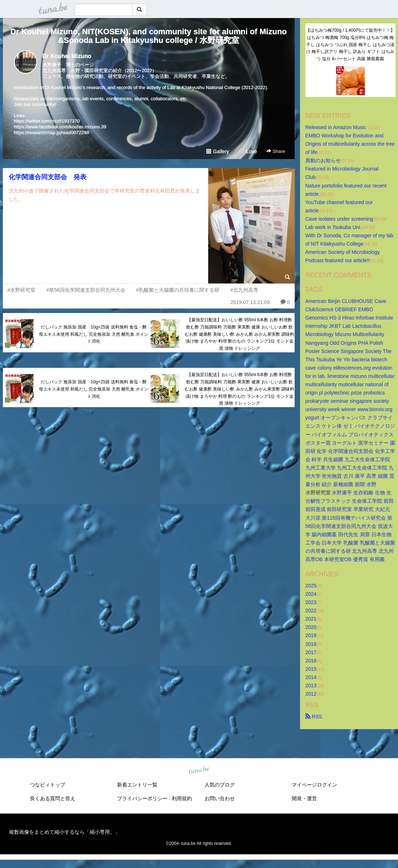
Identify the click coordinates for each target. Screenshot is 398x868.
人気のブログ (220, 785)
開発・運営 (304, 798)
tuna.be (199, 770)
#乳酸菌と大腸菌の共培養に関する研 (178, 290)
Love (248, 151)
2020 (311, 627)
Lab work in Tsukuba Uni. (334, 227)
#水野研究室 (22, 290)
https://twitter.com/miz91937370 (47, 121)
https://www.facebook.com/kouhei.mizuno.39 (60, 127)
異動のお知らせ (323, 160)
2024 (311, 594)
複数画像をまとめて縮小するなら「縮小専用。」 (64, 832)
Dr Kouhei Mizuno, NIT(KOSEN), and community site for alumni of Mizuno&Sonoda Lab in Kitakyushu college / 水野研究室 (149, 36)
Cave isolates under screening (339, 219)
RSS (314, 717)
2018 (311, 644)
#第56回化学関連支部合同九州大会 (86, 290)
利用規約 (182, 798)
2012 (311, 694)
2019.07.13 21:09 (250, 302)
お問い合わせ (220, 798)
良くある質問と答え (53, 798)
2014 (311, 677)
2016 (311, 661)
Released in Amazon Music (336, 127)
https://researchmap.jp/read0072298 (52, 133)
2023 (311, 602)
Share (276, 151)
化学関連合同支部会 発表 (48, 177)
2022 (311, 611)
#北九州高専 (244, 290)
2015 (311, 669)
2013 (311, 686)
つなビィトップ (48, 785)
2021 (311, 619)
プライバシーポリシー (142, 798)
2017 (311, 652)
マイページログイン (314, 785)
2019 (311, 635)
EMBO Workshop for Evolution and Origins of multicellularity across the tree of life (351, 144)
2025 (311, 586)
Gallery (218, 151)
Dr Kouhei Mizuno (67, 56)
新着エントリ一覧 (137, 785)
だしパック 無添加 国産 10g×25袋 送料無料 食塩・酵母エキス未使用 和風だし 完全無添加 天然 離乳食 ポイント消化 (94, 334)
